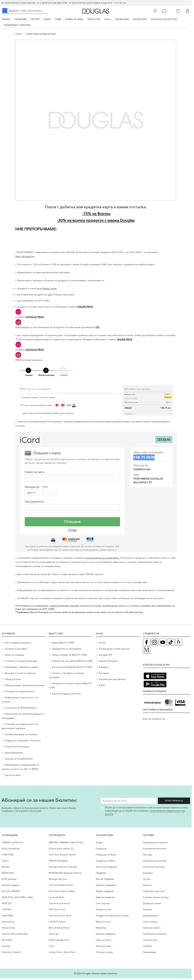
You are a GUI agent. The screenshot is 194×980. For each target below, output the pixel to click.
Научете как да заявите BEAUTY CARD (72, 663)
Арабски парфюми (106, 887)
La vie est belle (56, 899)
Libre (51, 948)
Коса (108, 19)
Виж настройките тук (154, 721)
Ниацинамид (150, 954)
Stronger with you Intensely (63, 869)
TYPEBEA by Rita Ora (12, 844)
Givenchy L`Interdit (11, 954)
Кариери (104, 669)
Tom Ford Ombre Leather (62, 893)
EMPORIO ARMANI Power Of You (66, 844)
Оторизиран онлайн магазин (114, 651)
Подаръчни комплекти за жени (112, 917)
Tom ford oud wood (59, 905)
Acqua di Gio (9, 929)
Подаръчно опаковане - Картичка (23, 742)
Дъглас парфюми (105, 881)
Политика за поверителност (20, 693)
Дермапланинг (151, 917)
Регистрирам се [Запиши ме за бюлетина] (174, 802)
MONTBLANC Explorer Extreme (65, 875)
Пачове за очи (103, 911)
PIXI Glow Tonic (57, 911)
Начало (19, 34)
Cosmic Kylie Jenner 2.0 (61, 850)
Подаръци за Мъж (105, 862)
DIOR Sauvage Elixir (59, 942)
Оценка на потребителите (19, 760)
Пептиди (147, 856)
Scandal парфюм (10, 887)
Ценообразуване (14, 754)
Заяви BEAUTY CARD (63, 644)
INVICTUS (7, 905)
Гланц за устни (103, 942)
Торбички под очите (154, 893)
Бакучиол (148, 875)
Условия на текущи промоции (21, 663)
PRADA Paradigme (58, 862)
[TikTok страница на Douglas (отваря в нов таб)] (171, 644)
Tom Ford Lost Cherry (60, 917)
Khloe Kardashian (11, 850)
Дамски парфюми (105, 899)
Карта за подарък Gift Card (66, 695)
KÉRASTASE (8, 875)
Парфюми (20, 19)
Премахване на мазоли (155, 844)
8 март (99, 844)
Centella (147, 948)
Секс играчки (103, 905)
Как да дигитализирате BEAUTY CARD (72, 669)
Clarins (5, 862)
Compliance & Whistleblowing (21, 710)
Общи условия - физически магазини (25, 687)
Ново (47, 19)
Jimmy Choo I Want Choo (62, 954)
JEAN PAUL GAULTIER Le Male (17, 899)
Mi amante (7, 942)
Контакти (104, 675)
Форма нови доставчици (112, 681)
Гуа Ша (147, 881)
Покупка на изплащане (17, 748)
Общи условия (13, 681)
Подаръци (101, 850)
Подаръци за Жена (106, 856)
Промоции (122, 19)
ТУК (97, 329)
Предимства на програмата (67, 651)
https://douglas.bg (25, 258)
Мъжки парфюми (105, 893)
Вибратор (101, 929)
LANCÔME (7, 917)
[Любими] (178, 11)
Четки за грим (103, 948)
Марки (6, 19)
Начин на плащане (15, 657)
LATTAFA (7, 911)
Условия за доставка (16, 651)
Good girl (54, 936)
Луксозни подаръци (106, 869)
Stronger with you (58, 881)
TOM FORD (8, 856)
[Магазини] (155, 11)
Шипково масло (152, 929)
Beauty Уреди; (50, 290)
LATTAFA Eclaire (57, 923)
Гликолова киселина (154, 869)
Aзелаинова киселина (155, 850)
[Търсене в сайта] (25, 11)
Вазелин (147, 911)
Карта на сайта (13, 777)
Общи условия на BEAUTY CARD (70, 657)
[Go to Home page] (96, 11)
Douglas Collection (164, 19)
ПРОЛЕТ (35, 19)
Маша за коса (103, 923)
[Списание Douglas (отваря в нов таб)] (147, 652)
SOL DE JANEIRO (11, 893)
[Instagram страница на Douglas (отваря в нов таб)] (155, 644)
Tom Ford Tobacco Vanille (62, 856)
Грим (58, 19)
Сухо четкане (150, 923)
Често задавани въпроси (18, 644)
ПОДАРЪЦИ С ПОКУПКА (17, 25)
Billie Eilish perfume (59, 929)
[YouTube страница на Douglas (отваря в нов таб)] (163, 644)
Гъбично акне (150, 942)
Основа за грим (104, 954)
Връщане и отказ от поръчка (20, 675)
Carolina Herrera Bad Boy (15, 936)
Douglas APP (106, 657)
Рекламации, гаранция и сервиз (22, 669)
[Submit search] (5, 11)
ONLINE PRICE (85, 308)
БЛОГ (102, 687)
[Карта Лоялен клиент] (164, 11)
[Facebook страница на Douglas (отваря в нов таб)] (147, 644)
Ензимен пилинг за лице (156, 899)
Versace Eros (8, 923)
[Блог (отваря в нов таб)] (179, 644)
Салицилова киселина (155, 862)
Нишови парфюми (106, 936)
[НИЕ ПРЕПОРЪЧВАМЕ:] (96, 237)
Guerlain (6, 948)
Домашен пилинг (152, 905)
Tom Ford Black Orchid (61, 887)
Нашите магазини (108, 663)
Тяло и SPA (94, 19)
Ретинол (147, 887)
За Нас (102, 644)
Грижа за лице (74, 19)
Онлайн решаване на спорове (21, 736)
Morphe (6, 869)
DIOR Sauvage (9, 881)
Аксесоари (140, 19)
